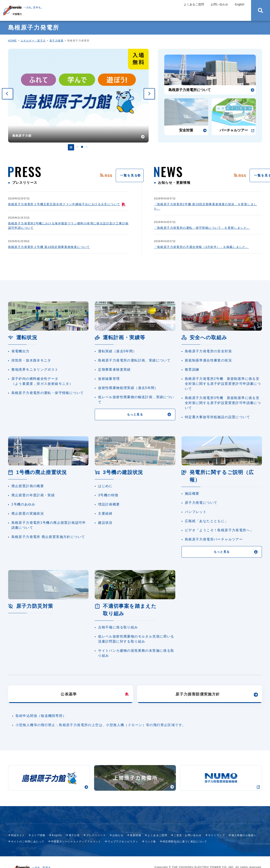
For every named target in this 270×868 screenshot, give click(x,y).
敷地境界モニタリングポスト (35, 370)
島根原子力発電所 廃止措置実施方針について (48, 537)
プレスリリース (96, 835)
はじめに (105, 486)
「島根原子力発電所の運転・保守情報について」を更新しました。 (202, 228)
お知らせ (118, 835)
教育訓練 (192, 370)
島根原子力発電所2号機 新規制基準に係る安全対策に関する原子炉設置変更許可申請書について (223, 384)
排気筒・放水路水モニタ (31, 360)
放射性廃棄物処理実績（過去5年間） (128, 388)
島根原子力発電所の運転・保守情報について (48, 393)
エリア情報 (38, 835)
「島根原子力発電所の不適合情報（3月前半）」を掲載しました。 (202, 247)
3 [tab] (87, 147)
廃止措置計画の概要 (28, 486)
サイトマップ (216, 835)
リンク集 (151, 842)
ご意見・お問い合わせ (188, 835)
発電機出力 (21, 351)
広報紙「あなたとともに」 (207, 521)
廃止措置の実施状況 (28, 513)
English (240, 4)
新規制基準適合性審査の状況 (208, 360)
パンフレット (196, 512)
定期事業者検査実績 (114, 370)
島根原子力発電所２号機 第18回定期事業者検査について (49, 247)
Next (149, 94)
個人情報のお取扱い (244, 835)
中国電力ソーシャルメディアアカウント (76, 842)
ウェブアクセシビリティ (123, 842)
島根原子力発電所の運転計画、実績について (134, 360)
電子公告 (74, 835)
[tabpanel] (78, 96)
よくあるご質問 (194, 4)
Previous (7, 94)
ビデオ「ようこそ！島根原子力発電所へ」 (219, 530)
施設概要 (192, 493)
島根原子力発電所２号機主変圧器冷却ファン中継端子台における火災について (67, 204)
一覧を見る (110, 175)
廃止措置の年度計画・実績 (33, 495)
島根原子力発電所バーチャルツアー (214, 539)
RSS (88, 176)
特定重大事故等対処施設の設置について (217, 417)
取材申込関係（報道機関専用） (41, 716)
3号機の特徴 (108, 495)
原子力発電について (201, 503)
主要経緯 (105, 513)
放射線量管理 (109, 379)
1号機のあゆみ (23, 504)
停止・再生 (71, 147)
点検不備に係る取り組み (118, 627)
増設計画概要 (109, 504)
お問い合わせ (219, 4)
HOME (12, 41)
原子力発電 (57, 41)
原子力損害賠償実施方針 (198, 694)
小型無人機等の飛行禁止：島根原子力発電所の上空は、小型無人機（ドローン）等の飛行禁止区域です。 (101, 725)
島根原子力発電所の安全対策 (208, 351)
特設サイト (18, 835)
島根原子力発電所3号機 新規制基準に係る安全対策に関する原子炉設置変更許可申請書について (223, 403)
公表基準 (69, 694)
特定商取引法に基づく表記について (185, 842)
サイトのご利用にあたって (28, 842)
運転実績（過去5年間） (117, 351)
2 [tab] (82, 147)
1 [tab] (77, 147)
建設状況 (105, 523)
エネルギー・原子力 (33, 41)
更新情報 (136, 835)
